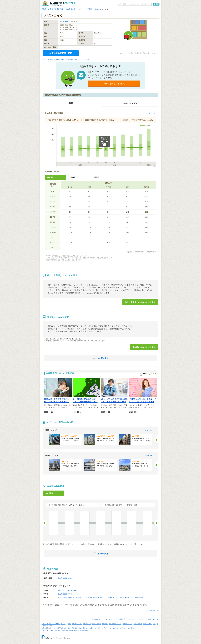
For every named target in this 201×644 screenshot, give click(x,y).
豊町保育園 (139, 597)
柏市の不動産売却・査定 (61, 53)
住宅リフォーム (53, 628)
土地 (154, 624)
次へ (156, 523)
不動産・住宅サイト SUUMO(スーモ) (54, 624)
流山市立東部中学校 (65, 594)
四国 (74, 630)
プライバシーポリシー (137, 619)
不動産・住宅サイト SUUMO (52, 9)
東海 (66, 630)
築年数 (73, 177)
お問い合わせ (153, 619)
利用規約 (122, 619)
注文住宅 (44, 628)
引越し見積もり (83, 628)
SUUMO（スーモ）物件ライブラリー (59, 4)
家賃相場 (105, 624)
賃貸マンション (77, 624)
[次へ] (156, 440)
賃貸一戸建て (97, 624)
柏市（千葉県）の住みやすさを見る (140, 302)
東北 (48, 630)
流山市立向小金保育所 (94, 597)
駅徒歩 (97, 177)
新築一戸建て (138, 624)
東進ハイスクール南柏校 (67, 591)
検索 (157, 4)
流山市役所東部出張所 (66, 578)
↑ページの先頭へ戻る (153, 611)
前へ (45, 523)
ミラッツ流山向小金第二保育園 (69, 597)
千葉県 (90, 9)
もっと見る (149, 430)
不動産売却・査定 (65, 628)
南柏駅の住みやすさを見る (144, 347)
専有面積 (51, 177)
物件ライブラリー (103, 628)
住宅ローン (93, 628)
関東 (52, 630)
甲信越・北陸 (59, 630)
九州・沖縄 (84, 630)
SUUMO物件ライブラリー (76, 9)
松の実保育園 (125, 597)
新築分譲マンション (115, 624)
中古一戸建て (147, 624)
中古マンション (127, 624)
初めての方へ (97, 619)
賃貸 (69, 624)
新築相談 (74, 628)
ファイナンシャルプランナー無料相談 (122, 628)
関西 (70, 630)
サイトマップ (110, 619)
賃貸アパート (87, 624)
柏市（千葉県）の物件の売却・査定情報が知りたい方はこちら (66, 59)
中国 (78, 630)
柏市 (96, 9)
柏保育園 (111, 597)
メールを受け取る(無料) (114, 84)
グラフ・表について (149, 113)
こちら (129, 544)
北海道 (44, 630)
